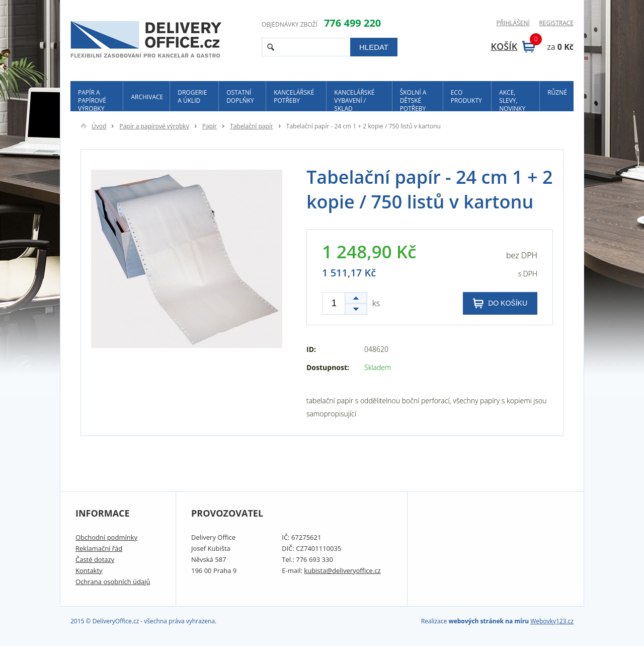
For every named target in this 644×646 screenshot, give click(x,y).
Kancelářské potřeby (294, 96)
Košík (513, 46)
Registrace (556, 23)
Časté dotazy (95, 559)
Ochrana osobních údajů (113, 582)
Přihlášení (513, 23)
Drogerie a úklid (192, 96)
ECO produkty (466, 96)
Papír (210, 126)
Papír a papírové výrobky (92, 100)
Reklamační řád (99, 548)
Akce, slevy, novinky (512, 100)
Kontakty (89, 570)
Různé (557, 92)
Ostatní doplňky (240, 96)
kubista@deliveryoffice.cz (342, 570)
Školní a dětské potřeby (413, 100)
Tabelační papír (252, 126)
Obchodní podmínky (106, 537)
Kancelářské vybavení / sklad (354, 100)
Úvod (93, 126)
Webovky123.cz (552, 621)
